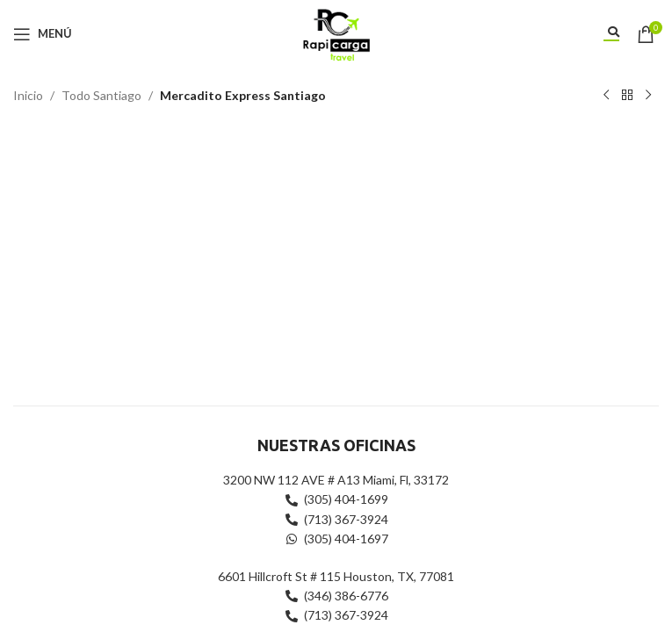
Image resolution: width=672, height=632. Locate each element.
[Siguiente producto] (648, 96)
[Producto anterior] (606, 96)
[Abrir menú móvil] (43, 34)
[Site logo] (336, 32)
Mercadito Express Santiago (243, 95)
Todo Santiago (101, 95)
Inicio (28, 95)
